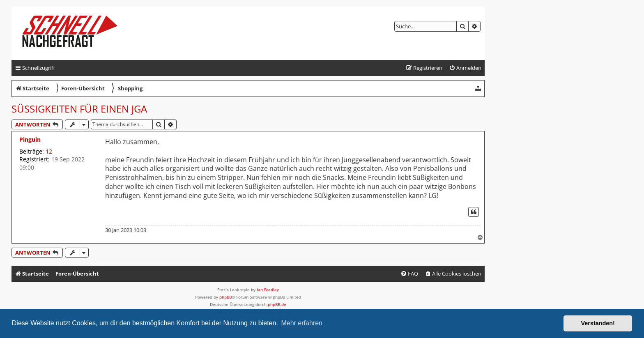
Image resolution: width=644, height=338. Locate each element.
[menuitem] (465, 68)
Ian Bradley (268, 290)
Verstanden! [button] (598, 323)
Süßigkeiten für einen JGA (79, 109)
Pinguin (30, 139)
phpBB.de (277, 304)
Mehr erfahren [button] (302, 323)
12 (49, 151)
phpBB (225, 297)
